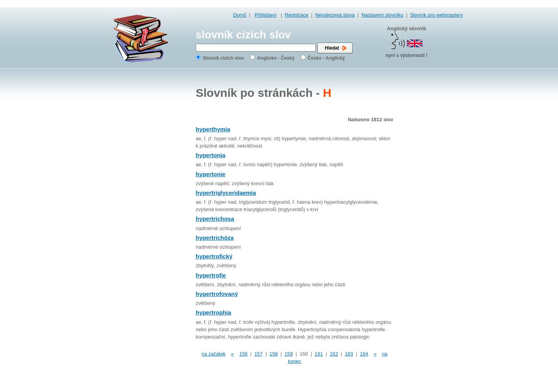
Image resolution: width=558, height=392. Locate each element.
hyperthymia (213, 129)
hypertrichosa (215, 219)
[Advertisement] (432, 194)
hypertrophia (214, 312)
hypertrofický (214, 256)
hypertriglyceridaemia (226, 193)
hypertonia (211, 155)
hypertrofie (211, 275)
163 (349, 354)
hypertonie (211, 174)
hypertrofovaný (217, 294)
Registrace (297, 15)
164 (364, 354)
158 (273, 354)
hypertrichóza (215, 238)
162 (334, 354)
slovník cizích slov (243, 35)
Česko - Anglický (326, 58)
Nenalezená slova (335, 15)
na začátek (214, 354)
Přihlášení (266, 15)
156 (244, 354)
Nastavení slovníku (382, 15)
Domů (240, 15)
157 (258, 354)
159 (288, 354)
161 (319, 354)
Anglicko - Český (276, 58)
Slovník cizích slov (223, 58)
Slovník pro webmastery (437, 15)
